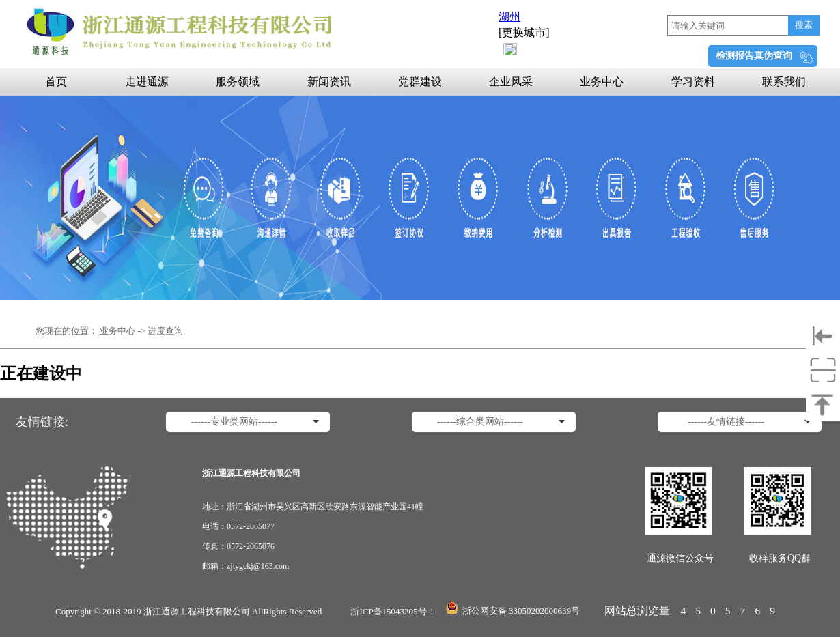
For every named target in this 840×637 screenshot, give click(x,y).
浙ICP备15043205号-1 (392, 611)
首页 (56, 82)
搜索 (804, 25)
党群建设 (420, 82)
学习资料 (693, 82)
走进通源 (147, 82)
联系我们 (784, 82)
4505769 (732, 611)
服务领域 (238, 82)
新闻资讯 (329, 82)
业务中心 (602, 82)
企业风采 (511, 82)
